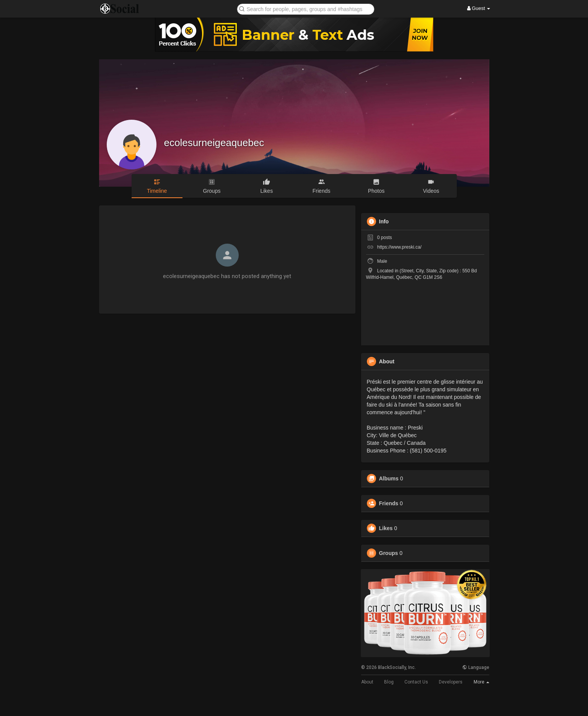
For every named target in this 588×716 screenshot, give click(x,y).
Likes (386, 528)
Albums (389, 478)
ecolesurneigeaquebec (214, 143)
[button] (306, 9)
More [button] (481, 682)
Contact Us (416, 682)
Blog (389, 682)
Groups (389, 553)
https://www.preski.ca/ (399, 247)
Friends (389, 503)
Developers (451, 682)
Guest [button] (479, 8)
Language (476, 667)
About (367, 682)
